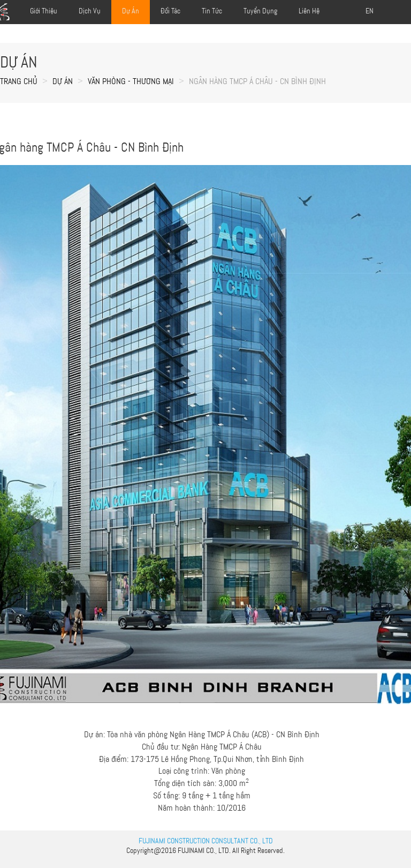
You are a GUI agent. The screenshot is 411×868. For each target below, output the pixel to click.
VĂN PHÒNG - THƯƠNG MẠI (131, 81)
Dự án (63, 81)
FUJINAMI (191, 850)
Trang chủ (19, 81)
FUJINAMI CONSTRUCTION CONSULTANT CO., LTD (206, 841)
